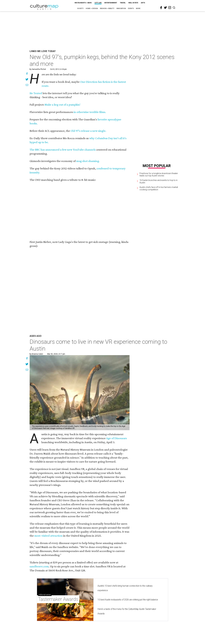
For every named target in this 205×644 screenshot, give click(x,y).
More (138, 8)
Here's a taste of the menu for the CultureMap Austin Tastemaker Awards (127, 611)
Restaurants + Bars (83, 3)
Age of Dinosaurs (117, 438)
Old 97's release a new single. (88, 131)
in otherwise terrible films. (90, 112)
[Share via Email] (27, 85)
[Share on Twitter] (27, 80)
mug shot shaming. (88, 161)
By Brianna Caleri (36, 354)
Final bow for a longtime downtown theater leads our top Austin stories (159, 175)
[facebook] (161, 8)
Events (131, 8)
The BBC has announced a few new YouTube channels (63, 150)
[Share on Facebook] (27, 74)
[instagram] (170, 8)
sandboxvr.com (39, 566)
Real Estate (133, 3)
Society (80, 8)
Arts (143, 3)
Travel (123, 3)
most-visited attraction (48, 536)
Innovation (121, 8)
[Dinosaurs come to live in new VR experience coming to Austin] (80, 393)
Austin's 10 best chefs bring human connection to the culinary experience (125, 588)
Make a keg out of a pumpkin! (62, 105)
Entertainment (111, 3)
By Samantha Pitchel (38, 69)
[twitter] (165, 8)
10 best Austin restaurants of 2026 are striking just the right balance (128, 600)
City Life (98, 3)
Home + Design (92, 8)
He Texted (36, 93)
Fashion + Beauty (107, 8)
